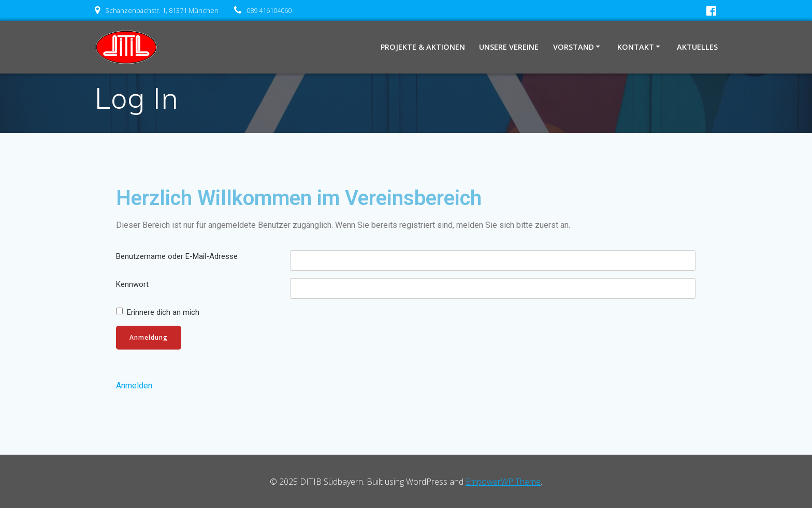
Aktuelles (697, 47)
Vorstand (574, 47)
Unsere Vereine (509, 47)
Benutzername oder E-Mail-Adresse (177, 256)
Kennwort (132, 284)
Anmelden (134, 386)
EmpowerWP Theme (503, 482)
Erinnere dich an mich (163, 312)
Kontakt (636, 47)
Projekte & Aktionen (423, 47)
